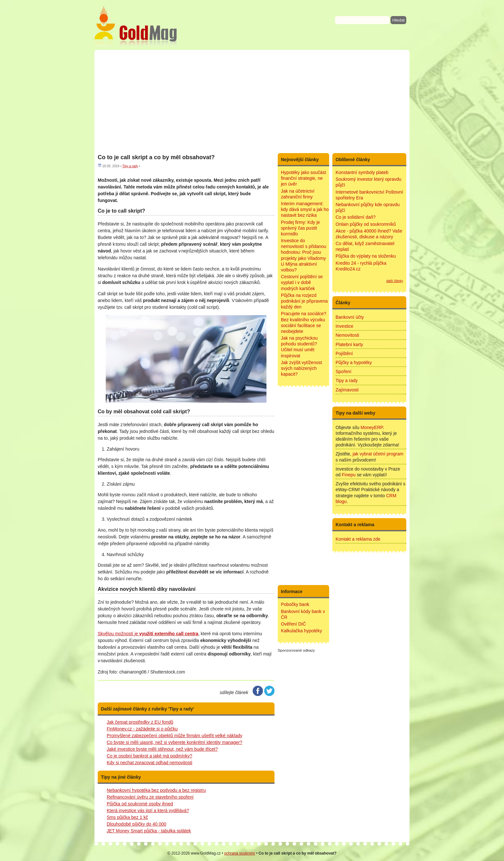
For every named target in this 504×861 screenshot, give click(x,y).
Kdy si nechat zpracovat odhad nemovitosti (149, 763)
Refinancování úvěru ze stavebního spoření (150, 797)
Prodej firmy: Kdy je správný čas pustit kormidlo (300, 228)
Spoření (343, 371)
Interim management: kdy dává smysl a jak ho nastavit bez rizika (305, 209)
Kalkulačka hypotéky (301, 631)
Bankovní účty (350, 317)
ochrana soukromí (239, 853)
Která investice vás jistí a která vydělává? (148, 811)
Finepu (349, 475)
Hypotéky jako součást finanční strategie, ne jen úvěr (303, 178)
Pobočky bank (295, 604)
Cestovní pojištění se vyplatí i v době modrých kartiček (302, 282)
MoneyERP (372, 427)
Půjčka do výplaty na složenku (366, 256)
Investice (344, 326)
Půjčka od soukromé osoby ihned (140, 804)
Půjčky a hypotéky (354, 362)
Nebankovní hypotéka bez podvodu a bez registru (156, 790)
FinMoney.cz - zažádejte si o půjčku (142, 729)
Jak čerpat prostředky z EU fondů (140, 722)
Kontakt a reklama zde (358, 539)
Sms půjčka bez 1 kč (127, 817)
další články (395, 281)
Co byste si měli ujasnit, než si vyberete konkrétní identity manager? (175, 742)
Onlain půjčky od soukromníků (366, 224)
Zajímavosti (347, 390)
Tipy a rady (130, 166)
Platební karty (349, 344)
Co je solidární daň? (356, 217)
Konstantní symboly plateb (362, 172)
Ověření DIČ (293, 624)
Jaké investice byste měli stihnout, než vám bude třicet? (162, 749)
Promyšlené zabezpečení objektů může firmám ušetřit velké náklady (175, 736)
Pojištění (344, 353)
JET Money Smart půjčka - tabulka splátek (149, 831)
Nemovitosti (347, 335)
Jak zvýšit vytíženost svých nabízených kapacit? (301, 368)
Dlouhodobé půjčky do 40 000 (136, 824)
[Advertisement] (252, 101)
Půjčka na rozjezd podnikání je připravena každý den (304, 301)
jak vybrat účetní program (378, 454)
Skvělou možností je (148, 634)
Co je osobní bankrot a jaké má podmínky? (149, 756)
